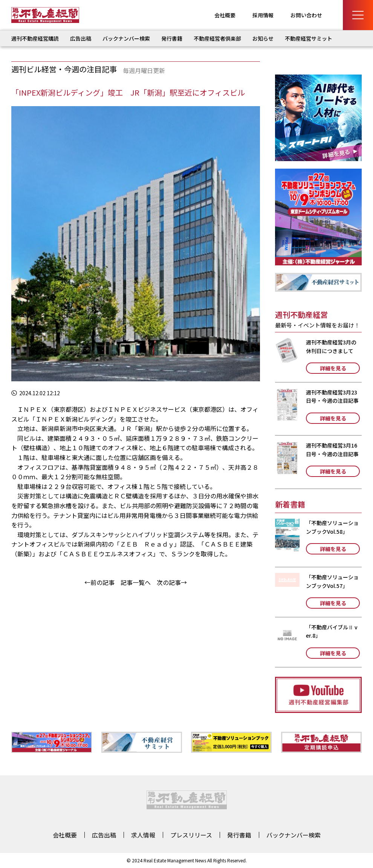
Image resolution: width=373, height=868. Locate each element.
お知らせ (263, 38)
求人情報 (143, 835)
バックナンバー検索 (126, 38)
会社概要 (225, 15)
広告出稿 (81, 38)
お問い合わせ (306, 15)
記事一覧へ (136, 582)
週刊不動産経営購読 (35, 38)
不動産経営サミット (309, 38)
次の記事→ (172, 582)
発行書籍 (172, 38)
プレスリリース (191, 835)
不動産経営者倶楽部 (217, 38)
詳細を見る (333, 368)
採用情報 (263, 15)
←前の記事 (99, 582)
